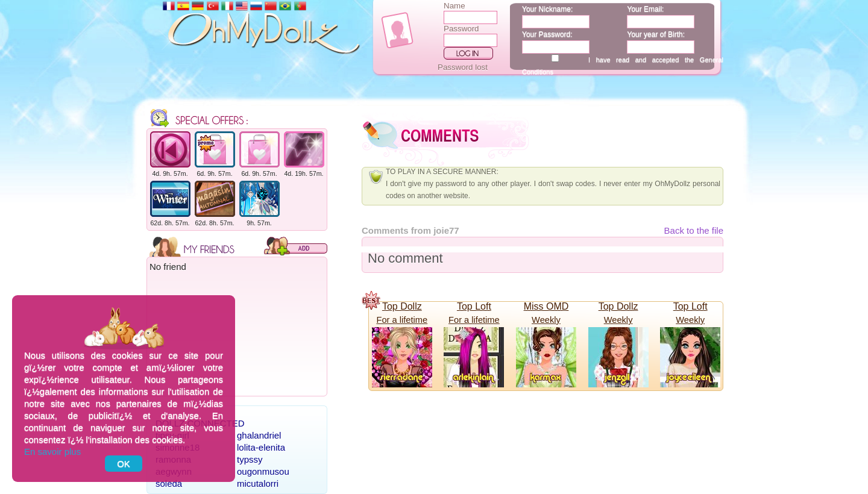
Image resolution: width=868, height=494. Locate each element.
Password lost (463, 67)
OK (124, 464)
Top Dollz (402, 306)
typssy (250, 459)
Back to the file (694, 230)
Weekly (546, 320)
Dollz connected (200, 423)
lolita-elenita (261, 447)
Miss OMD (546, 306)
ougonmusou (263, 471)
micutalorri (258, 483)
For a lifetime (402, 320)
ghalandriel (259, 435)
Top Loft (474, 306)
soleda (169, 483)
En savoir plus (52, 452)
